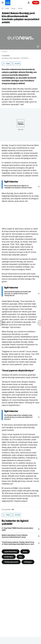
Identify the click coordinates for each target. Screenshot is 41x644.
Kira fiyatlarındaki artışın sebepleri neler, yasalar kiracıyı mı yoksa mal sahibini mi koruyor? (18, 417)
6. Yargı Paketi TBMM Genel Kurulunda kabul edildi (17, 529)
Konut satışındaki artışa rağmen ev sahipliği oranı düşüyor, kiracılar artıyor (18, 187)
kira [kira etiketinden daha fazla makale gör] (21, 557)
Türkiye (20, 8)
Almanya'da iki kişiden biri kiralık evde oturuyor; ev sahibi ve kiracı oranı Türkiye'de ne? (18, 293)
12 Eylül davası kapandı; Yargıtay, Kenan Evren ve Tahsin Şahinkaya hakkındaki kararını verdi (18, 543)
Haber (7, 8)
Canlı (36, 3)
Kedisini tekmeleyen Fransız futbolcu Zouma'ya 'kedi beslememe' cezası (15, 536)
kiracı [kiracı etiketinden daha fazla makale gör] (25, 551)
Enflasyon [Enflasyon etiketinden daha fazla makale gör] (28, 562)
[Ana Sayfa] (2, 8)
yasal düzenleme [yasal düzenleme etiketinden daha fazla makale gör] (11, 551)
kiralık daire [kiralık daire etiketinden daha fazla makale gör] (9, 557)
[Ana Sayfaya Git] (8, 3)
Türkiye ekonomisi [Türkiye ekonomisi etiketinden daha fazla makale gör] (11, 562)
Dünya (13, 8)
